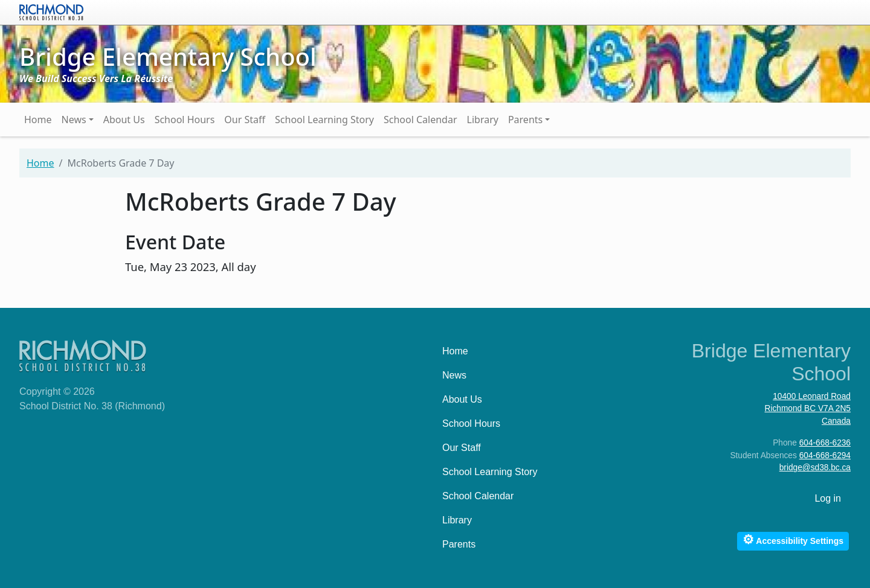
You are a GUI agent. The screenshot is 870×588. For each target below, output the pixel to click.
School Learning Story (324, 120)
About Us (124, 120)
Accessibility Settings (793, 539)
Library (483, 120)
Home (38, 120)
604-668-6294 (825, 455)
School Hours (185, 120)
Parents (525, 120)
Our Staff (245, 120)
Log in (828, 498)
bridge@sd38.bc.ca (815, 468)
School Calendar (420, 120)
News (74, 120)
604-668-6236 (825, 443)
